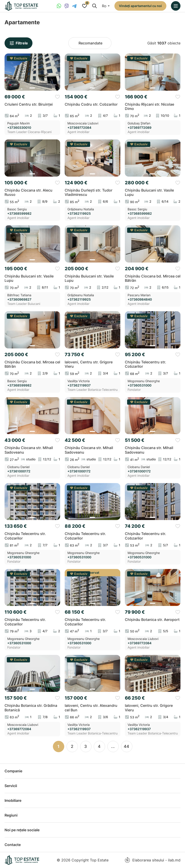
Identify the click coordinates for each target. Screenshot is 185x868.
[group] (32, 72)
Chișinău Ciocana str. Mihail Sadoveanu (29, 450)
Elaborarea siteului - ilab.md (153, 860)
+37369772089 (139, 128)
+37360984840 (140, 299)
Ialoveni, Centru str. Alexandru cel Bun (91, 708)
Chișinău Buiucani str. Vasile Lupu (149, 192)
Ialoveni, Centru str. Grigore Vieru (89, 364)
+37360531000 (139, 385)
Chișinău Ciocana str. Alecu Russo (28, 192)
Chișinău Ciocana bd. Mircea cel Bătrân (153, 278)
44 (127, 746)
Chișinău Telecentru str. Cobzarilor (146, 364)
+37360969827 (19, 299)
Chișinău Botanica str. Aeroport (152, 620)
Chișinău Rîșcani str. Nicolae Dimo (149, 107)
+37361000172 (19, 471)
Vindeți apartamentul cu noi (140, 6)
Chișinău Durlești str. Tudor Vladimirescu (89, 192)
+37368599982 (19, 214)
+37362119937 (79, 385)
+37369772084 (79, 128)
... (113, 746)
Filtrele (18, 43)
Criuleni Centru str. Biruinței (29, 104)
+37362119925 (79, 214)
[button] (32, 88)
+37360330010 (19, 128)
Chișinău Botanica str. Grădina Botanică (31, 708)
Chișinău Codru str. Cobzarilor (91, 104)
